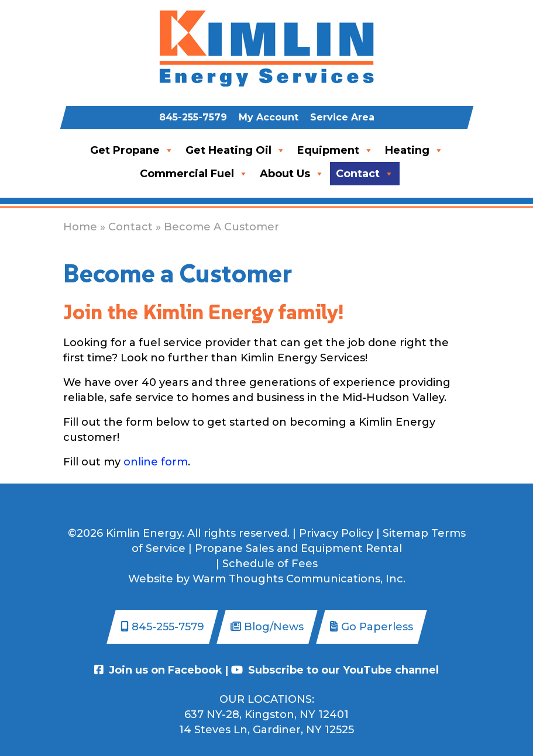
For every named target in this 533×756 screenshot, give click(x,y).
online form (156, 462)
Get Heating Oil (235, 150)
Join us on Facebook (158, 670)
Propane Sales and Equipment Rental (298, 548)
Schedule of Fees (270, 564)
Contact (365, 174)
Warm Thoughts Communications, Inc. (299, 579)
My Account (269, 117)
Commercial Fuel (194, 174)
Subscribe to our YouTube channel (335, 670)
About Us (292, 174)
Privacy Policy (336, 533)
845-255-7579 (193, 117)
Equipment (335, 150)
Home (80, 227)
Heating (414, 150)
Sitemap (405, 533)
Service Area (342, 117)
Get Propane (132, 150)
